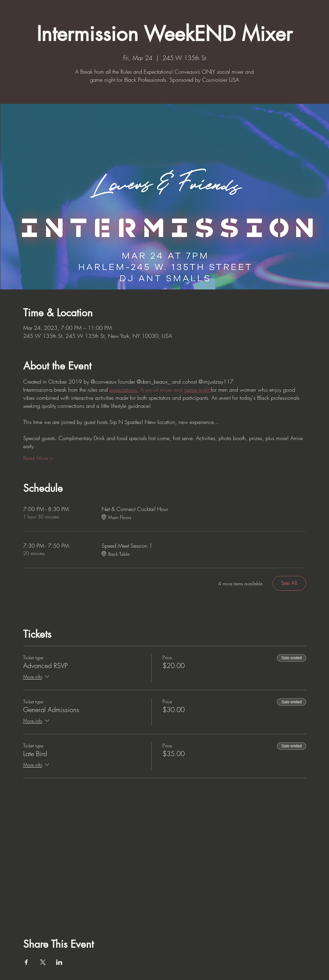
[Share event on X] (43, 962)
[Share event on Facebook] (26, 962)
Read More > (38, 458)
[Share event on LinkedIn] (59, 962)
